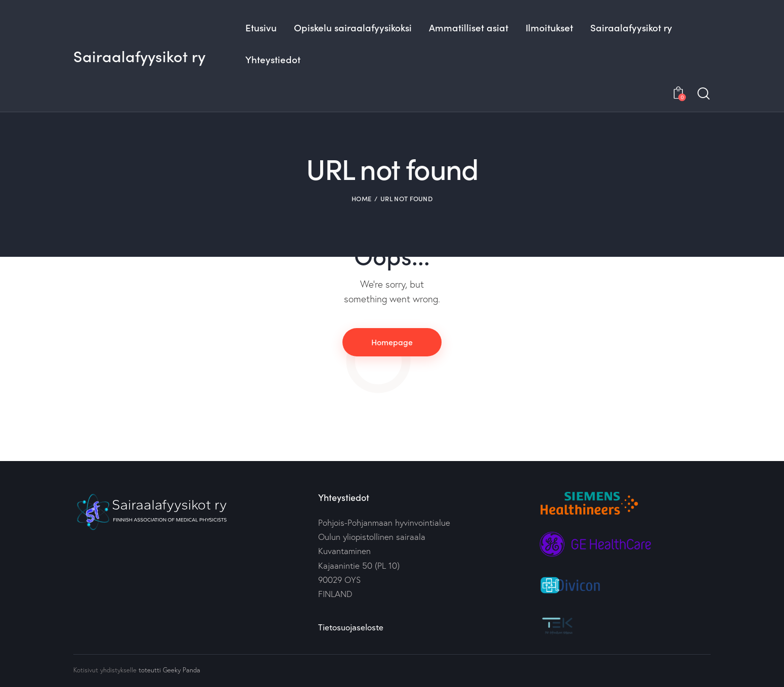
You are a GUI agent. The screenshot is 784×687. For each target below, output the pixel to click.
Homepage (392, 342)
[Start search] (704, 94)
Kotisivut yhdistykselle (105, 670)
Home (361, 198)
